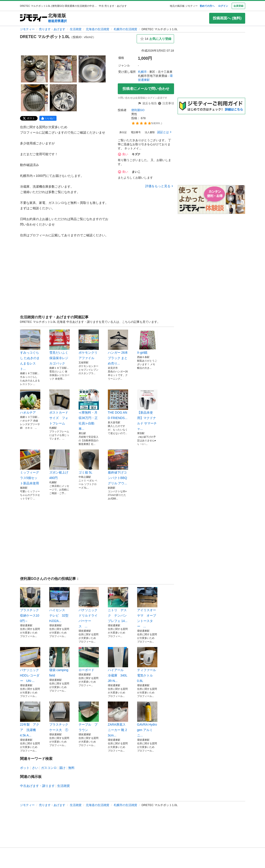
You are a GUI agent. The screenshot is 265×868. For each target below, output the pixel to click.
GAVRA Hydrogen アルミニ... (147, 719)
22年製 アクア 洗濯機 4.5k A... (30, 719)
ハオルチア (30, 402)
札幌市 (142, 72)
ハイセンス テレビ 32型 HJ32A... (59, 605)
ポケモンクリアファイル (89, 345)
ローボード (89, 659)
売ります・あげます (52, 29)
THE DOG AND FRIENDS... (118, 405)
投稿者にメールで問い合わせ (146, 89)
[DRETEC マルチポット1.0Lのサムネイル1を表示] (34, 69)
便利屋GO (138, 110)
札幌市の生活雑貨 (125, 29)
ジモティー (27, 29)
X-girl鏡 (147, 342)
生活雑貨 (76, 29)
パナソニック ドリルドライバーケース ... (89, 608)
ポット (25, 768)
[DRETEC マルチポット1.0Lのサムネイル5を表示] (63, 98)
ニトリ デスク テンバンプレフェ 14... (118, 605)
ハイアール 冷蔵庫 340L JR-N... (118, 665)
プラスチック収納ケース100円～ (30, 605)
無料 (71, 768)
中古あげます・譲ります (37, 786)
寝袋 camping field (59, 662)
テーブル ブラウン (89, 717)
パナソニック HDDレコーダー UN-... (30, 665)
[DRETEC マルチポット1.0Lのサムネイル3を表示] (92, 69)
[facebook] (48, 118)
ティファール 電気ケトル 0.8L (147, 665)
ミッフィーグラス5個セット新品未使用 (30, 467)
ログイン (223, 6)
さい (35, 768)
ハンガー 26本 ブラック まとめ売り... (118, 347)
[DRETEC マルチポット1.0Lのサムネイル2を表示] (63, 69)
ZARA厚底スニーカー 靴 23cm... (118, 719)
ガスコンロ (49, 768)
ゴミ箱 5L (89, 462)
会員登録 (238, 6)
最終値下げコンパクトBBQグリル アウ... (118, 467)
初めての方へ (207, 6)
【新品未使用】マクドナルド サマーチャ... (147, 410)
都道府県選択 (57, 21)
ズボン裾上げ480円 (59, 465)
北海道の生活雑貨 (97, 29)
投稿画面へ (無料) (227, 18)
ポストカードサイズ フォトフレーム (59, 407)
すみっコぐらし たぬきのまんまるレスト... (30, 350)
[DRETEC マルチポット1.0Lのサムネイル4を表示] (34, 98)
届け (62, 768)
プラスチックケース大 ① (59, 717)
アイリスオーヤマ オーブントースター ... (147, 608)
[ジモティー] (34, 18)
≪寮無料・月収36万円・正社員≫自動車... (89, 410)
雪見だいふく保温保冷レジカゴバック (59, 347)
